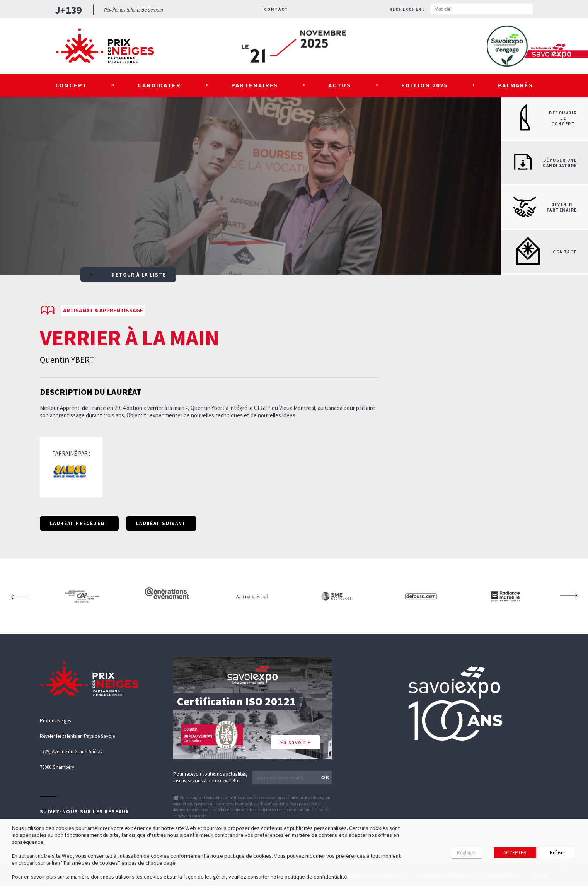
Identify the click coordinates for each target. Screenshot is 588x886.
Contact (276, 9)
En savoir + (296, 742)
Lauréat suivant (161, 523)
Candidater (159, 85)
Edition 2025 (424, 85)
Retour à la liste (128, 275)
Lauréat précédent (79, 523)
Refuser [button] (557, 853)
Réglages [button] (466, 853)
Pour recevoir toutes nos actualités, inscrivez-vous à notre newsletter (210, 777)
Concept (72, 85)
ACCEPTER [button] (515, 853)
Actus (340, 85)
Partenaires (255, 85)
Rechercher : (407, 9)
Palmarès (516, 85)
